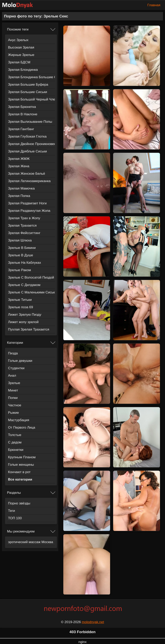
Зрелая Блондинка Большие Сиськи (31, 77)
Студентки (16, 368)
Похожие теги (18, 29)
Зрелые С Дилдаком (24, 285)
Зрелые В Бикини (22, 248)
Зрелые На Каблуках (25, 263)
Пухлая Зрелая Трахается (29, 329)
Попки (13, 398)
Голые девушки (20, 361)
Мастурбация (19, 420)
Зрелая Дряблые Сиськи (27, 151)
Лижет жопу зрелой (23, 322)
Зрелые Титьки (20, 300)
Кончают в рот (19, 472)
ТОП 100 (15, 518)
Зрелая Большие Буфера (28, 85)
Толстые (15, 435)
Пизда (13, 353)
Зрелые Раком (19, 270)
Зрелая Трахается (22, 226)
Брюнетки (16, 450)
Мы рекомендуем (21, 531)
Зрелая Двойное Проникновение (31, 144)
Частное (15, 405)
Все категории (20, 479)
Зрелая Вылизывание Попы (30, 122)
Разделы (14, 493)
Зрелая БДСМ (19, 62)
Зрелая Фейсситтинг (24, 233)
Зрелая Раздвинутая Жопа (29, 211)
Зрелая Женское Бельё (27, 174)
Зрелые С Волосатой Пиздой (31, 277)
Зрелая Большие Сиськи (28, 92)
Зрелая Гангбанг (21, 129)
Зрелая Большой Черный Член (31, 99)
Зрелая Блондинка (23, 70)
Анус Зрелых (18, 40)
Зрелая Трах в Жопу (24, 218)
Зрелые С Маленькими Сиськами (31, 292)
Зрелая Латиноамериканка (29, 181)
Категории (15, 343)
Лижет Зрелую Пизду (25, 315)
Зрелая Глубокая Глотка (27, 136)
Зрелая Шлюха (20, 240)
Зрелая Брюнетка (22, 107)
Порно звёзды (19, 503)
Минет (13, 390)
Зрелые (14, 383)
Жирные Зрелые (21, 55)
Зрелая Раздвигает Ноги (27, 203)
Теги (12, 511)
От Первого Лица (22, 427)
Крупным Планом (22, 457)
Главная (154, 5)
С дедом (15, 442)
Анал (12, 376)
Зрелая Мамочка (21, 188)
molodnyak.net (93, 622)
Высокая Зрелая (21, 47)
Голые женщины (21, 465)
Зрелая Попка (19, 196)
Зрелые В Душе (20, 255)
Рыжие (13, 413)
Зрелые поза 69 (20, 307)
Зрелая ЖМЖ (19, 159)
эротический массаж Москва (31, 542)
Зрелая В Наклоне (23, 114)
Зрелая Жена (19, 166)
